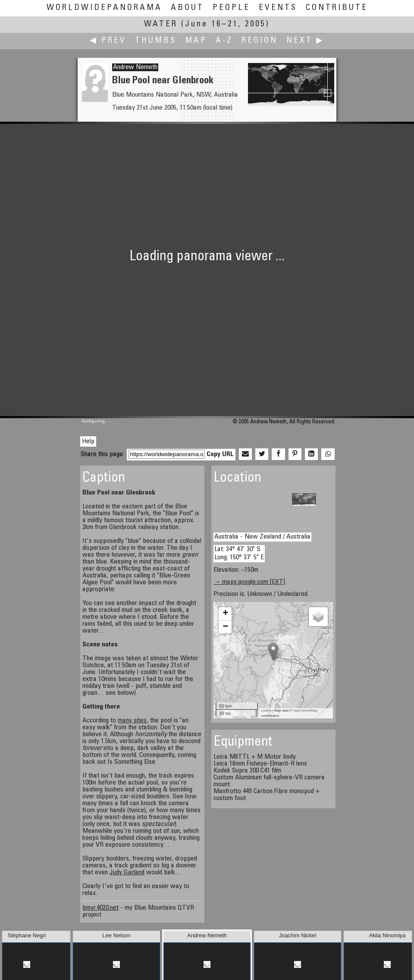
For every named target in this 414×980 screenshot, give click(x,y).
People (231, 8)
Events (278, 8)
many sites (132, 721)
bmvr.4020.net (100, 908)
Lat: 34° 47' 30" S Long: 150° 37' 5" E (239, 553)
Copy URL (220, 454)
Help (88, 441)
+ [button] (225, 614)
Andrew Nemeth (135, 67)
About (187, 8)
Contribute (337, 8)
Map (196, 41)
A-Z (224, 41)
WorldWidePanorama (104, 8)
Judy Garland (127, 873)
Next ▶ (305, 41)
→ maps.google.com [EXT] (249, 582)
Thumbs (156, 41)
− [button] (225, 627)
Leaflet (266, 711)
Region (260, 41)
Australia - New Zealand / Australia (262, 537)
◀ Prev (108, 41)
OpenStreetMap (305, 711)
